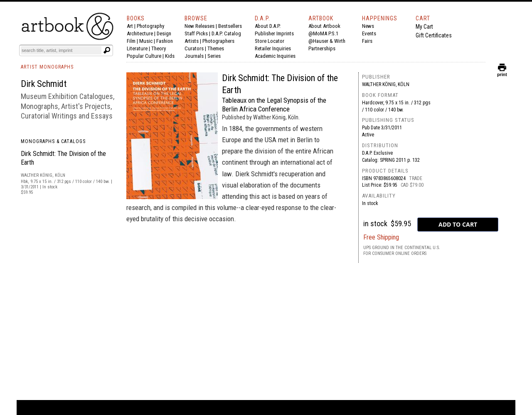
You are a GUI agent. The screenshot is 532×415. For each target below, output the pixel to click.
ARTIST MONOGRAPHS (47, 67)
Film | (133, 41)
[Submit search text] (107, 50)
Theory (159, 48)
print (502, 73)
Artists (192, 41)
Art (130, 26)
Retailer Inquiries (273, 48)
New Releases (199, 26)
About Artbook (324, 26)
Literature (137, 48)
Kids (170, 56)
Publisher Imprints (274, 33)
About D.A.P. (268, 26)
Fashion (165, 41)
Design (164, 33)
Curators (194, 48)
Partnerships (322, 48)
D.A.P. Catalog (226, 33)
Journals (194, 56)
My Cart (424, 27)
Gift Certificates (434, 35)
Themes (216, 48)
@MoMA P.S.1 (323, 33)
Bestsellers (230, 26)
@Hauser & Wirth (327, 41)
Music (146, 41)
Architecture (140, 33)
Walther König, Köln (386, 84)
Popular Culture (144, 56)
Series (214, 56)
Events (369, 33)
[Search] (61, 50)
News (368, 26)
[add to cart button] (458, 225)
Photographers (218, 41)
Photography (150, 26)
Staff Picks (196, 33)
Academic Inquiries (275, 56)
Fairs (367, 41)
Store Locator (270, 41)
